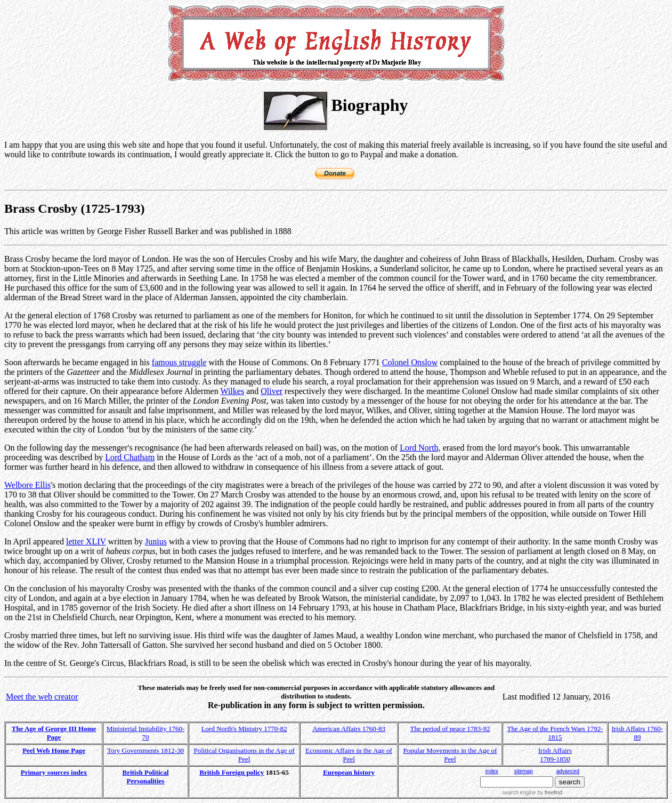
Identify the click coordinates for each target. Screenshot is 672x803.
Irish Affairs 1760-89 (638, 733)
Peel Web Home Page (54, 750)
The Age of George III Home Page (54, 733)
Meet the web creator (42, 697)
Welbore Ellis (27, 485)
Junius (156, 541)
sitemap (524, 771)
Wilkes (232, 391)
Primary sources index (54, 772)
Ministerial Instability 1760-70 (146, 733)
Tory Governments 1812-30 (145, 750)
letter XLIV (86, 541)
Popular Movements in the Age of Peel (450, 755)
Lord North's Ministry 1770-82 (244, 729)
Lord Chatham (130, 457)
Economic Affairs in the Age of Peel (349, 755)
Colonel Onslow (410, 362)
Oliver (272, 391)
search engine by (532, 793)
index (492, 771)
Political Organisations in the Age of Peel (244, 755)
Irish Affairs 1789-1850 (555, 755)
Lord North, (420, 448)
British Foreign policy (232, 772)
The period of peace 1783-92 (450, 729)
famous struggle (179, 362)
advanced (568, 771)
